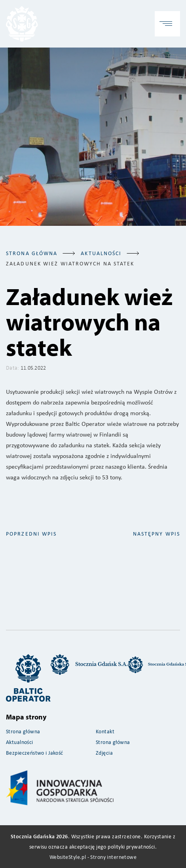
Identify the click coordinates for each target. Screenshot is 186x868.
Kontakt (105, 731)
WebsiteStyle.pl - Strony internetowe (93, 857)
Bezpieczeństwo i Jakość (35, 753)
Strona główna (32, 253)
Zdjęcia (104, 753)
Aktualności (20, 742)
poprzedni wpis (31, 533)
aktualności (101, 253)
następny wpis (157, 533)
